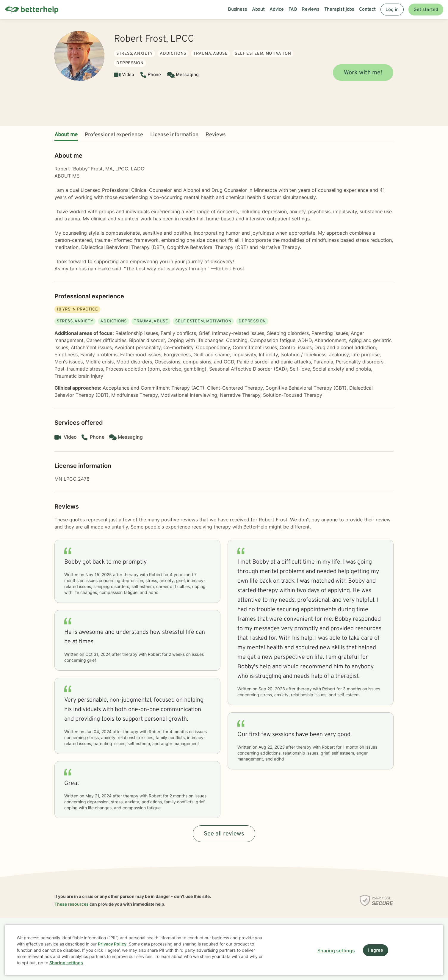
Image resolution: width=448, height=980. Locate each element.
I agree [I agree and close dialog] (376, 951)
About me (66, 135)
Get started (426, 10)
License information (174, 135)
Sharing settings (66, 963)
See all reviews (224, 834)
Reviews (216, 135)
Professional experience (114, 135)
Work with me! (363, 73)
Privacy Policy (112, 944)
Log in (392, 10)
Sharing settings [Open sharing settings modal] (336, 951)
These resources (72, 904)
